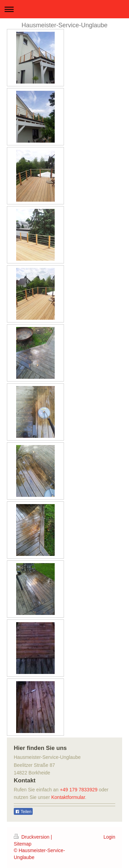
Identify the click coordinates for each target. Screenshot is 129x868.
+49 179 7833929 (79, 790)
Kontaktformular (68, 797)
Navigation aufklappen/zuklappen (64, 9)
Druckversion (32, 837)
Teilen (23, 812)
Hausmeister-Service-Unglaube (64, 25)
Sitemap (23, 844)
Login (109, 837)
